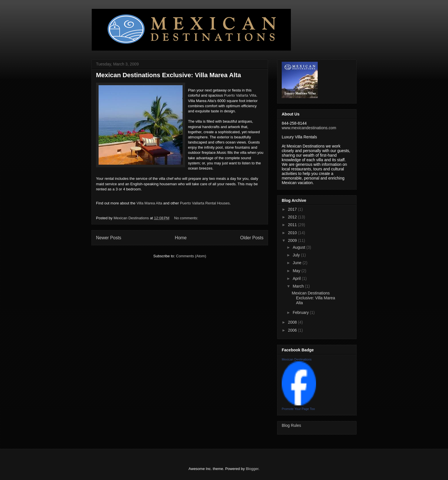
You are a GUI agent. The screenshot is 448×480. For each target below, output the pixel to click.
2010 (293, 233)
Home (181, 238)
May (297, 271)
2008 (293, 322)
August (299, 247)
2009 (293, 240)
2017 (293, 209)
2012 (293, 217)
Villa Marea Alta (149, 203)
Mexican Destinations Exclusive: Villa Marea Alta (168, 75)
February (301, 312)
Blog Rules (291, 425)
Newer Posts (109, 238)
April (297, 278)
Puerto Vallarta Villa (240, 95)
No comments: (187, 218)
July (297, 255)
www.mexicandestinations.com (309, 128)
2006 (293, 330)
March (299, 286)
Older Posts (252, 238)
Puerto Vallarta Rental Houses (205, 203)
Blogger (252, 469)
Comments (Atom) (191, 256)
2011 (293, 225)
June (297, 263)
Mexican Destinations (297, 359)
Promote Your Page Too (298, 409)
